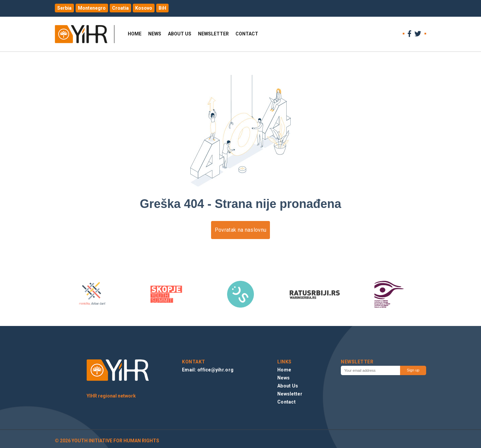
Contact (247, 34)
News (155, 34)
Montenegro (92, 8)
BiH (162, 8)
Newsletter (213, 34)
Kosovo (144, 8)
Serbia (64, 8)
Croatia (120, 8)
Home (135, 34)
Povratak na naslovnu (240, 230)
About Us (180, 34)
